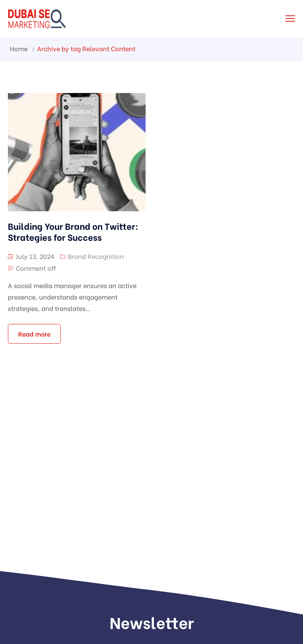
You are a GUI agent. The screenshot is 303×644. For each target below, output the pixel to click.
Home (19, 48)
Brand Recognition (96, 256)
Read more (34, 334)
